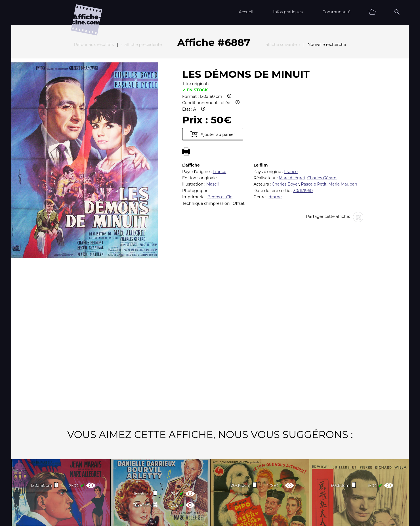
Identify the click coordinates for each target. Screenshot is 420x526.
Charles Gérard (322, 115)
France (220, 109)
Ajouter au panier (213, 72)
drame (275, 134)
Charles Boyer (285, 122)
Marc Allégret (292, 115)
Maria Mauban (343, 122)
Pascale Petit (314, 122)
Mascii (213, 122)
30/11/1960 (303, 128)
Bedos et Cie (220, 134)
